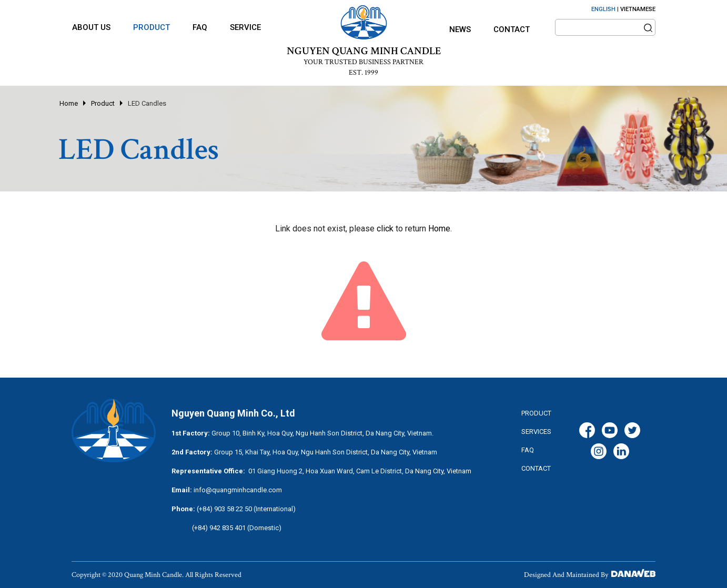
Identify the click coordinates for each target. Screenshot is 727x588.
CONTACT (536, 468)
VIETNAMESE (638, 9)
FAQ (528, 450)
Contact (512, 29)
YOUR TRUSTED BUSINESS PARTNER (363, 62)
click (385, 229)
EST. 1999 (363, 73)
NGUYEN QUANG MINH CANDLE (364, 51)
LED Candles (147, 103)
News (460, 29)
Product (103, 103)
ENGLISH (603, 9)
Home (69, 103)
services (536, 432)
